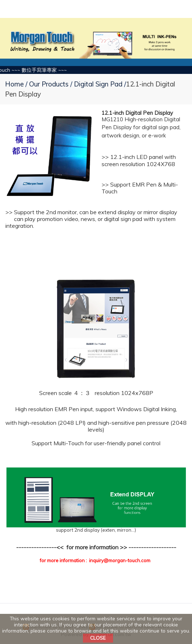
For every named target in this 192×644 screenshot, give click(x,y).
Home (14, 84)
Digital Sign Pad (98, 84)
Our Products (50, 84)
